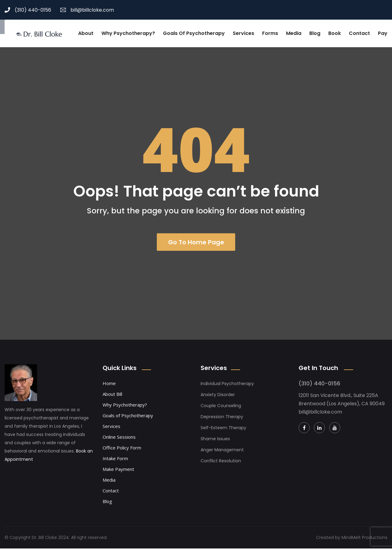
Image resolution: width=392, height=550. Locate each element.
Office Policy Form (122, 449)
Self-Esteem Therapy (223, 429)
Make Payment (118, 471)
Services (243, 33)
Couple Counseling (221, 407)
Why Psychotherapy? (128, 33)
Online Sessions (119, 438)
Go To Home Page (196, 243)
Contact (359, 33)
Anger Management (222, 451)
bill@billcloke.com (87, 10)
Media (294, 33)
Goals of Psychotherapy (194, 33)
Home (109, 385)
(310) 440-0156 (28, 10)
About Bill (112, 395)
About (86, 33)
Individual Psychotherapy (227, 385)
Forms (270, 33)
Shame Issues (215, 440)
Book (335, 33)
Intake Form (115, 460)
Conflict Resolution (221, 462)
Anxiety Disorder (218, 396)
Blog (315, 33)
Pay (383, 33)
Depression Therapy (222, 418)
